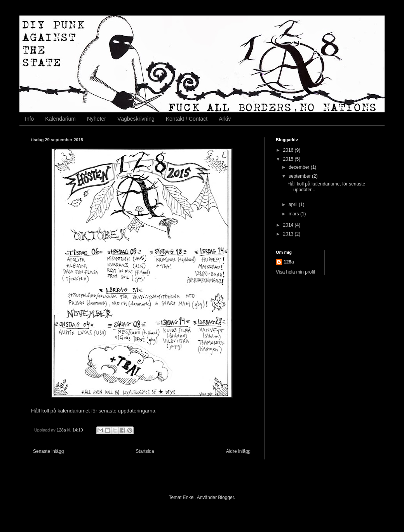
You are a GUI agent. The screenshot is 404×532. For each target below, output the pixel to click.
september (300, 176)
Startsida (145, 451)
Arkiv (225, 119)
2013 (289, 234)
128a (289, 262)
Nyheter (97, 119)
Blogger (226, 497)
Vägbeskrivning (136, 119)
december (300, 167)
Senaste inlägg (48, 451)
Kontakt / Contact (187, 119)
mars (294, 214)
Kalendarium (60, 119)
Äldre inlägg (238, 451)
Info (29, 119)
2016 (289, 150)
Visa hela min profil (295, 272)
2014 (289, 225)
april (294, 204)
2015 (289, 159)
